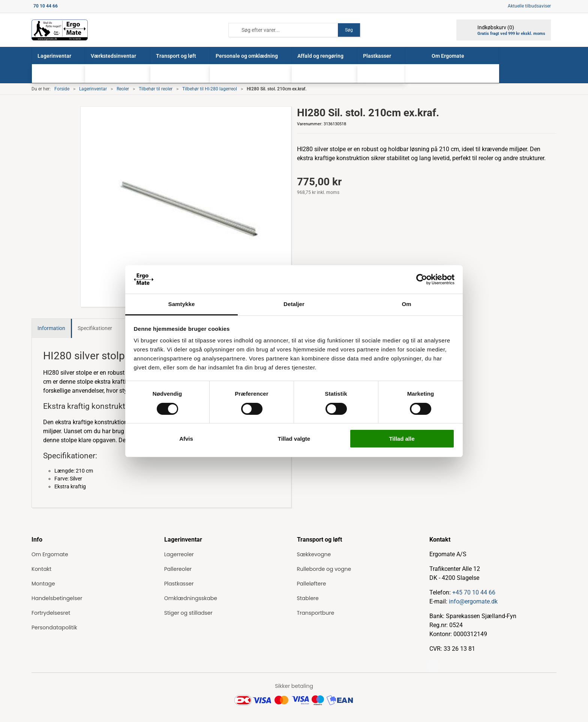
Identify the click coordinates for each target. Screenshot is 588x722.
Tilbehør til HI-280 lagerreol (210, 89)
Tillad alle (402, 439)
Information (51, 328)
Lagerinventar (93, 89)
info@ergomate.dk (473, 601)
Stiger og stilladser (188, 613)
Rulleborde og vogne (324, 569)
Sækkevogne (314, 554)
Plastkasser (179, 584)
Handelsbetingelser (57, 598)
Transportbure (316, 613)
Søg (349, 30)
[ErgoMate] (60, 30)
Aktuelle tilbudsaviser (529, 6)
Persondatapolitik (54, 627)
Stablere (308, 598)
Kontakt (41, 569)
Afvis (186, 439)
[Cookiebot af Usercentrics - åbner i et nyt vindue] (422, 279)
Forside (62, 89)
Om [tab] (406, 304)
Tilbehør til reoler (156, 89)
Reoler (123, 89)
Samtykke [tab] (182, 304)
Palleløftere (312, 584)
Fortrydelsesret (51, 613)
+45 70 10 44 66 (474, 592)
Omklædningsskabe (191, 598)
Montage (43, 584)
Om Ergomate (50, 554)
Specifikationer (95, 328)
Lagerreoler (179, 554)
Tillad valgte (294, 439)
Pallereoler (178, 569)
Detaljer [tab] (294, 304)
